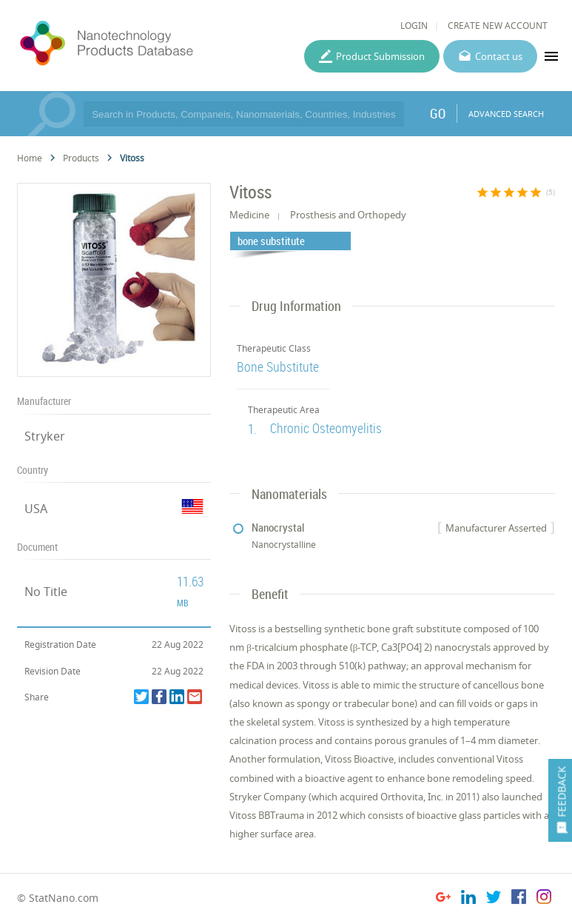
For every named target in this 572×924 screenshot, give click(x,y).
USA (36, 509)
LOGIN (414, 26)
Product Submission (380, 56)
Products (81, 158)
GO (438, 113)
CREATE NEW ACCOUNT (498, 26)
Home (30, 158)
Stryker (45, 436)
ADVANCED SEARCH (506, 114)
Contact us (499, 56)
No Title (46, 592)
